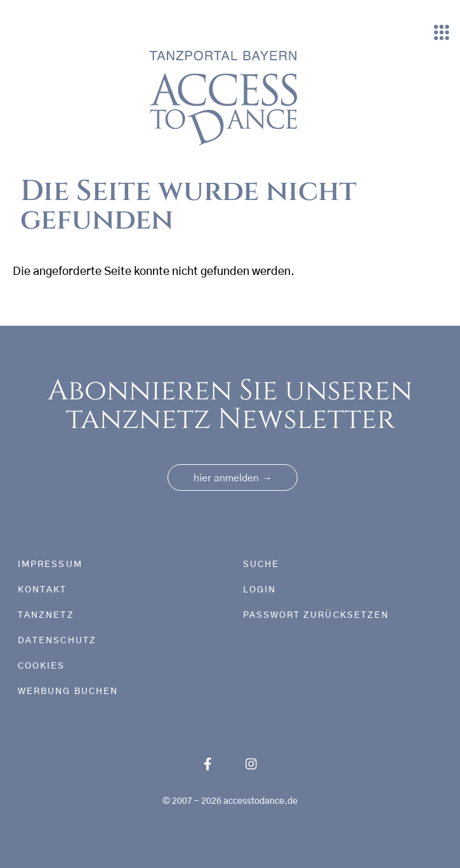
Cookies (42, 666)
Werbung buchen (68, 691)
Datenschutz (57, 641)
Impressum (50, 564)
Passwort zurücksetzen (316, 615)
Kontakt (43, 590)
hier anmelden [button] (233, 478)
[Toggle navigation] (442, 33)
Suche (261, 564)
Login (260, 590)
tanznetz (46, 615)
